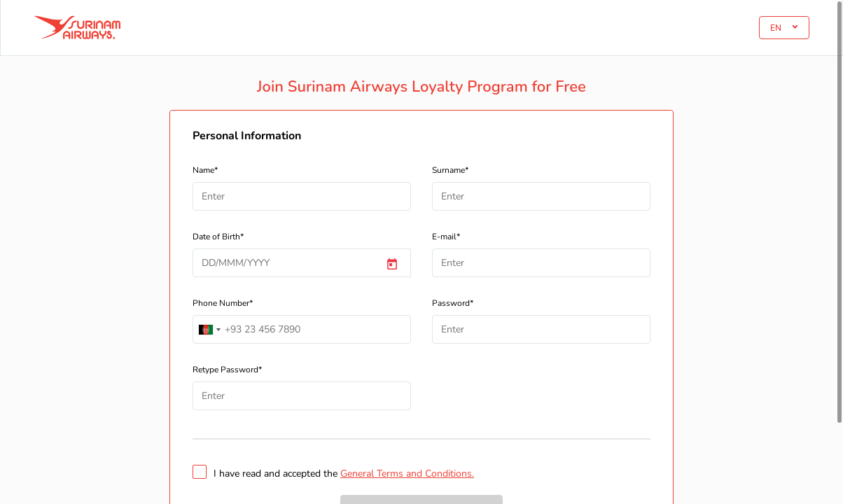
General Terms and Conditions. (407, 474)
